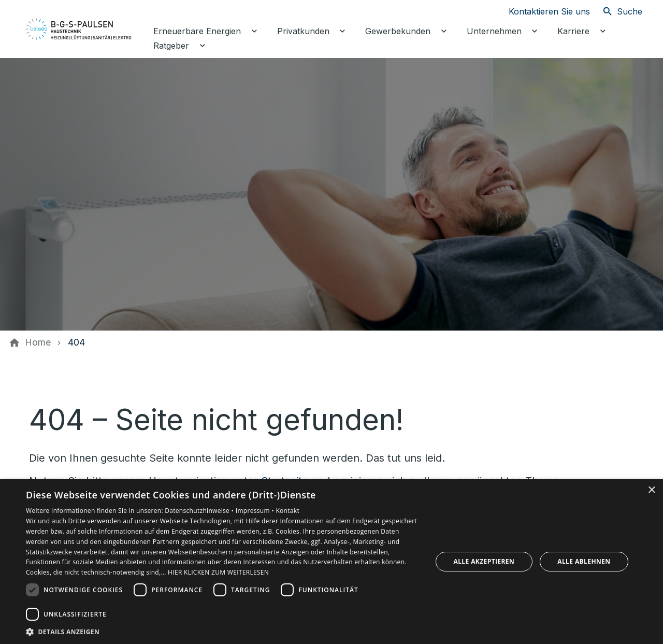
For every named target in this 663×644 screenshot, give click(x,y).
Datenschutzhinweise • (200, 511)
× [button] (651, 490)
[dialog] (331, 562)
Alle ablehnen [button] (584, 561)
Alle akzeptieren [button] (484, 561)
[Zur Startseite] (79, 29)
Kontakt (287, 511)
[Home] (38, 342)
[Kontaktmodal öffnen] (541, 11)
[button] (223, 631)
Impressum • (256, 511)
